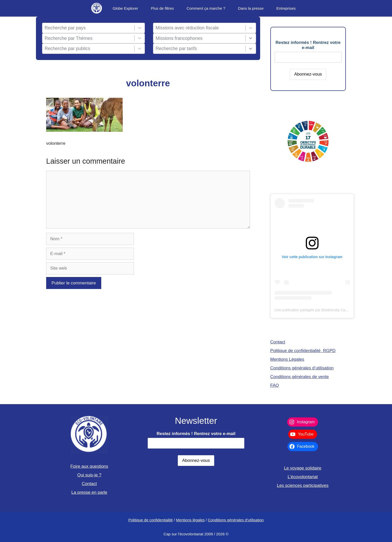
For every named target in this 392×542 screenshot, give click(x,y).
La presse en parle (89, 492)
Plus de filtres (162, 8)
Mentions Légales (287, 359)
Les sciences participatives (303, 485)
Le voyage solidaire (303, 468)
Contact (278, 342)
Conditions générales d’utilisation (302, 368)
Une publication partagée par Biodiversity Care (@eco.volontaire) (326, 310)
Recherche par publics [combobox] (67, 49)
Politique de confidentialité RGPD (303, 351)
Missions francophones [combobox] (179, 38)
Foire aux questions (89, 466)
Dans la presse (251, 8)
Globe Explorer (125, 8)
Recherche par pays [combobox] (65, 28)
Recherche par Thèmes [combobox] (69, 38)
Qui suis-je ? (89, 475)
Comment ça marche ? (206, 8)
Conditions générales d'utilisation (236, 520)
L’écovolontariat (303, 477)
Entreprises (286, 8)
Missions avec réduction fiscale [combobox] (187, 28)
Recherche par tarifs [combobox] (176, 49)
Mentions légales (190, 520)
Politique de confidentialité (150, 520)
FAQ (275, 385)
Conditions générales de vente (300, 377)
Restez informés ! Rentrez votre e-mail (308, 45)
